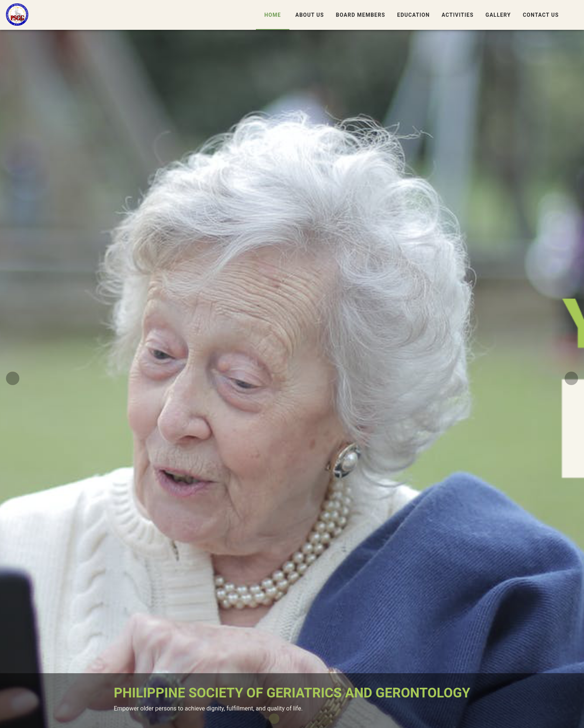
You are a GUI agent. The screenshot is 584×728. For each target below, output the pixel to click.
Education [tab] (413, 15)
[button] (574, 15)
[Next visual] (571, 378)
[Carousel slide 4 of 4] (310, 719)
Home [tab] (272, 15)
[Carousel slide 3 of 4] (298, 719)
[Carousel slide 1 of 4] (274, 719)
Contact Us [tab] (541, 15)
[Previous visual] (13, 378)
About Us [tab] (310, 15)
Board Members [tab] (360, 15)
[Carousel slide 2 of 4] (286, 719)
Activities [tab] (457, 15)
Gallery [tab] (498, 15)
